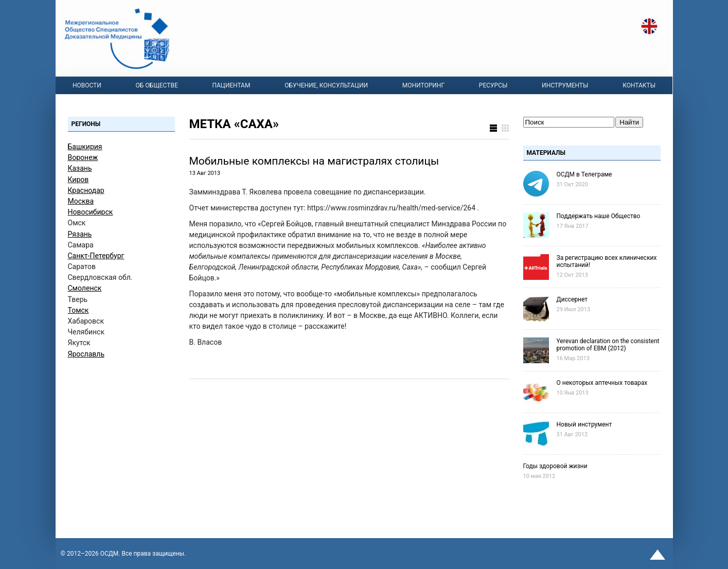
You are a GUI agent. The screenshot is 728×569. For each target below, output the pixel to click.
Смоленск (85, 288)
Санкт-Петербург (96, 256)
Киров (78, 180)
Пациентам (231, 85)
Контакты (639, 85)
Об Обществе (157, 85)
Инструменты (565, 85)
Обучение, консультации (326, 85)
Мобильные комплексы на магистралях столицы (314, 161)
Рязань (80, 234)
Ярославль (86, 354)
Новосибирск (91, 212)
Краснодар (86, 190)
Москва (81, 201)
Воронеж (83, 157)
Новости (87, 85)
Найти (629, 122)
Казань (80, 168)
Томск (78, 310)
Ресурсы (493, 85)
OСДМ (110, 554)
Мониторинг (423, 85)
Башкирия (85, 147)
